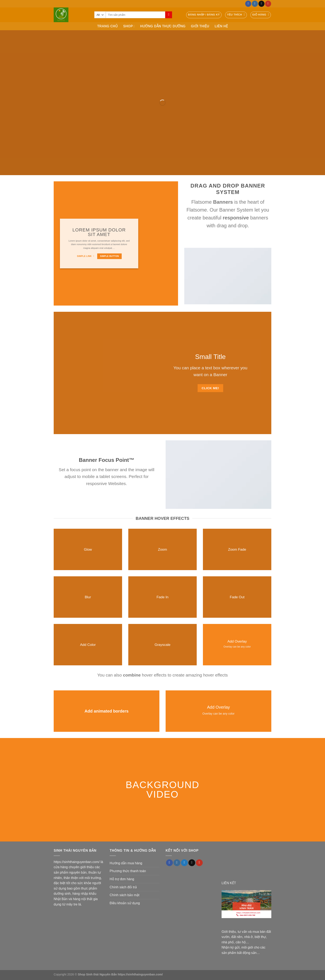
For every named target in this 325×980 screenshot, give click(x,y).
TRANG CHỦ (107, 26)
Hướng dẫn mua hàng (126, 863)
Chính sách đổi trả (123, 887)
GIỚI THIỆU (200, 26)
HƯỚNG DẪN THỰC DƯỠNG (163, 26)
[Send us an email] (261, 4)
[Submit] (169, 15)
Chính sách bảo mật (124, 895)
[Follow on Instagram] (255, 4)
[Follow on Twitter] (184, 863)
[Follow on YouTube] (268, 4)
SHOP (129, 26)
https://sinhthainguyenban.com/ (77, 862)
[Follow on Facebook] (248, 4)
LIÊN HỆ (221, 26)
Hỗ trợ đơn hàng (122, 879)
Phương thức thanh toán (128, 871)
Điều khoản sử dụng (125, 903)
